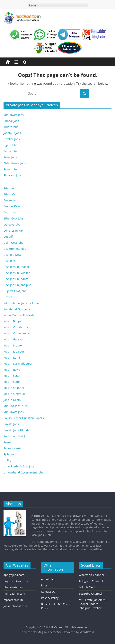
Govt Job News (13, 255)
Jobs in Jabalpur (14, 351)
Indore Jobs (11, 127)
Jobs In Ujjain (12, 400)
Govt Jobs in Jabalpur (17, 285)
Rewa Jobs (10, 157)
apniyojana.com (14, 575)
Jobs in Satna (12, 382)
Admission (10, 188)
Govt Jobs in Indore (16, 279)
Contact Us (48, 592)
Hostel (8, 297)
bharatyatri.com (14, 587)
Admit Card (11, 194)
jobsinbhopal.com (15, 606)
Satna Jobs (10, 151)
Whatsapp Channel (91, 575)
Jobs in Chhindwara (16, 333)
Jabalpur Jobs (12, 133)
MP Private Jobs (14, 115)
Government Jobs (15, 249)
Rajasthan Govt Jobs (17, 436)
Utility (7, 460)
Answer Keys (12, 206)
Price (44, 585)
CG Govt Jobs (12, 224)
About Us (47, 579)
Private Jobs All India (17, 430)
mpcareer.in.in (13, 600)
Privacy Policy (50, 598)
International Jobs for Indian (22, 303)
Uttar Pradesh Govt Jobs (19, 466)
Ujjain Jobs (10, 145)
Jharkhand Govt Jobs (17, 309)
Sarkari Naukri (13, 448)
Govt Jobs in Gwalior (17, 273)
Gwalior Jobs (12, 139)
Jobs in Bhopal (13, 321)
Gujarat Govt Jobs (15, 291)
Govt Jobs (10, 261)
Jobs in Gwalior (13, 339)
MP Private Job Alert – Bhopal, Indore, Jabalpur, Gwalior (93, 604)
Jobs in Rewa (12, 370)
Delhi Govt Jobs (13, 243)
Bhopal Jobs (11, 121)
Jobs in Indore (13, 345)
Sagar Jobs (10, 169)
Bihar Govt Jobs (13, 218)
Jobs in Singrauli (14, 394)
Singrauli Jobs (13, 175)
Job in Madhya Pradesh (19, 315)
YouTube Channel (90, 594)
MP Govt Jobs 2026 (16, 406)
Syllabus (9, 454)
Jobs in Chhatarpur (16, 327)
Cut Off (8, 237)
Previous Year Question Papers (24, 418)
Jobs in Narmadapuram (19, 364)
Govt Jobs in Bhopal (16, 267)
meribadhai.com (14, 594)
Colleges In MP (13, 231)
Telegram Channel (91, 581)
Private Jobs (11, 424)
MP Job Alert (87, 587)
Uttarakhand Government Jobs (23, 472)
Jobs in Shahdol (14, 388)
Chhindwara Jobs (15, 163)
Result (8, 442)
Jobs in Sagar (12, 376)
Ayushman (10, 212)
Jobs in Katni (12, 358)
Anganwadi (11, 200)
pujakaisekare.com (16, 581)
